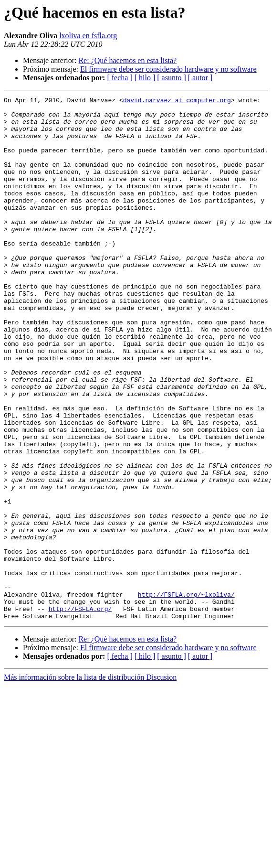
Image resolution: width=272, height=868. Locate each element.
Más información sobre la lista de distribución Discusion (90, 782)
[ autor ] (200, 78)
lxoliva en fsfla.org (88, 36)
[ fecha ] (120, 78)
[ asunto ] (171, 78)
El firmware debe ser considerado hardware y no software (168, 69)
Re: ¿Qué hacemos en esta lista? (127, 60)
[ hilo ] (145, 78)
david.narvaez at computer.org (177, 101)
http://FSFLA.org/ (80, 712)
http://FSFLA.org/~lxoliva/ (186, 695)
